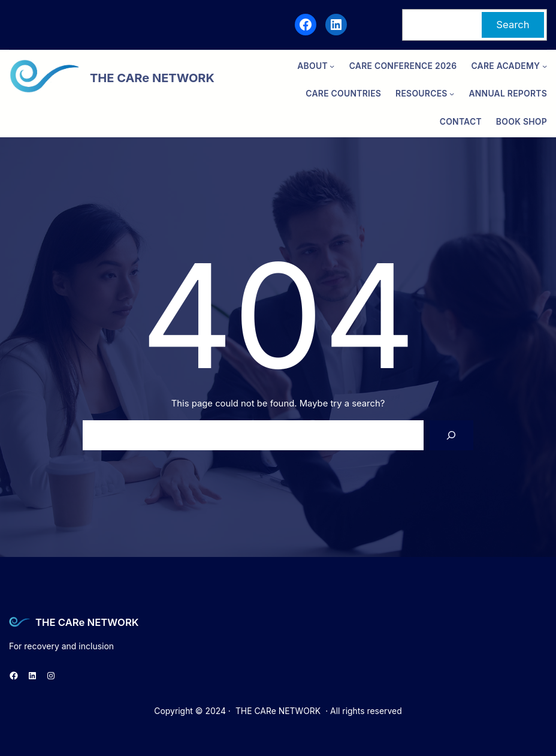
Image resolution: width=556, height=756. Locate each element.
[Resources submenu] (452, 94)
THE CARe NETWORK (87, 622)
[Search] (451, 435)
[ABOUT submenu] (332, 66)
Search (513, 25)
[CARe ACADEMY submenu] (545, 66)
